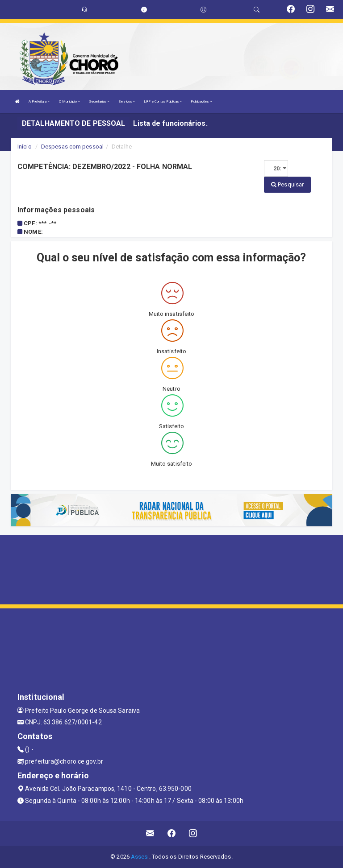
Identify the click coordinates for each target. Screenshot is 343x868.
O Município (69, 101)
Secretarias (99, 101)
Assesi (140, 857)
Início (25, 147)
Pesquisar (287, 184)
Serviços (127, 101)
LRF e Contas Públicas (163, 101)
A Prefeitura (39, 101)
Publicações (201, 101)
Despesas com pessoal (72, 147)
